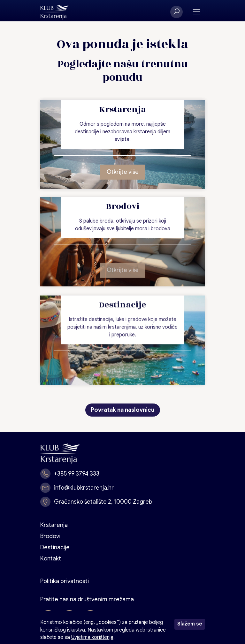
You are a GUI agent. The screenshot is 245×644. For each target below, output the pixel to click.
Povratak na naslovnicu (123, 410)
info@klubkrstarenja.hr (84, 488)
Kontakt (51, 559)
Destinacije (55, 547)
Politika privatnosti (65, 581)
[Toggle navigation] (196, 12)
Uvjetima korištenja (92, 637)
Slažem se (190, 624)
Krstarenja (54, 525)
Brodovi (50, 536)
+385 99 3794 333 (77, 474)
